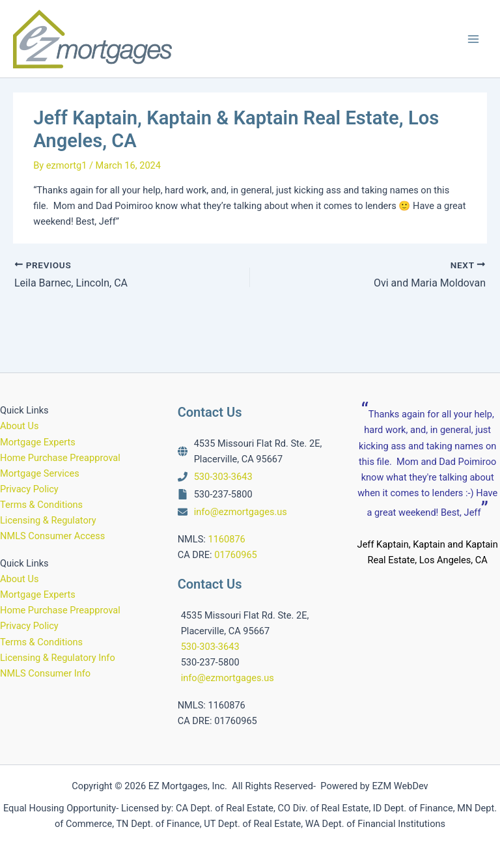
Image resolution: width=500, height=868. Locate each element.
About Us (19, 426)
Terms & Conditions (41, 505)
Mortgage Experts (38, 442)
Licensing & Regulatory (48, 520)
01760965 (236, 555)
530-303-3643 (223, 477)
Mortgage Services (40, 473)
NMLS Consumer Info (45, 673)
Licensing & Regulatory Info (58, 658)
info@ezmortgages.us (241, 512)
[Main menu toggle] (473, 39)
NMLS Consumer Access (52, 536)
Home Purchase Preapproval (60, 458)
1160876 (226, 539)
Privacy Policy (29, 489)
